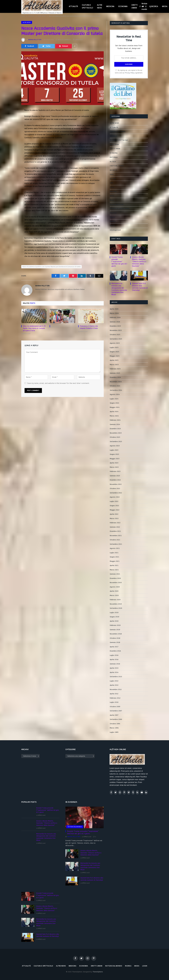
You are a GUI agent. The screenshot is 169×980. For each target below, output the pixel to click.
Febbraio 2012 (115, 698)
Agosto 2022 (115, 497)
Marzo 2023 (114, 467)
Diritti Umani (114, 144)
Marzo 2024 (114, 416)
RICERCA (155, 6)
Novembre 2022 (116, 484)
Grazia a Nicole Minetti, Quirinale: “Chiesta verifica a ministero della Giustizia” (139, 262)
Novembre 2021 (116, 536)
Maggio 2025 (115, 356)
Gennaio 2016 (115, 664)
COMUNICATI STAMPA (118, 132)
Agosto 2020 (115, 587)
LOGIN (145, 966)
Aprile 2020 (114, 591)
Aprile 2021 (114, 565)
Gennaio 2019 (115, 630)
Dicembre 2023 (115, 429)
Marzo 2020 (114, 595)
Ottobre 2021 (115, 540)
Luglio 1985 (114, 732)
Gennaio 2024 (115, 424)
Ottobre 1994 (115, 724)
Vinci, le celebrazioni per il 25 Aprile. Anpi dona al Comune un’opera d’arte (34, 328)
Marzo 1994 (114, 728)
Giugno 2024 (114, 403)
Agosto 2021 (115, 548)
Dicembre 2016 (115, 651)
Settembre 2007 (116, 711)
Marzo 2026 (114, 313)
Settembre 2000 (116, 719)
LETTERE (113, 179)
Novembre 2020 (116, 583)
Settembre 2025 (116, 339)
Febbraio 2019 (115, 625)
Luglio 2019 (114, 613)
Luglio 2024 (114, 399)
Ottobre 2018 (115, 638)
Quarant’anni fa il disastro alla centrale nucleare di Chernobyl (140, 287)
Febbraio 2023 (115, 471)
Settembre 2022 (116, 493)
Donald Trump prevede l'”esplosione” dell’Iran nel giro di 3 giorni (119, 262)
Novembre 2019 (116, 604)
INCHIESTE (114, 170)
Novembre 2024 (116, 382)
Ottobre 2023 (115, 437)
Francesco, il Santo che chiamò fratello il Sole (89, 327)
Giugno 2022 (114, 506)
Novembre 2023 (116, 433)
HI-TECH (113, 162)
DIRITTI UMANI (134, 6)
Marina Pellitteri (35, 40)
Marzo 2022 (114, 518)
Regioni (113, 217)
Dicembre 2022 (115, 480)
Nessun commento (64, 40)
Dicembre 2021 (115, 531)
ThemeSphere (98, 972)
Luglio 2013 (114, 681)
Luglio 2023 (114, 450)
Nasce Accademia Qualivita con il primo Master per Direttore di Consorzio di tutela (52, 267)
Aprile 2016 (114, 659)
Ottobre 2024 (115, 386)
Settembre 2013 (116, 677)
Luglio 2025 (114, 347)
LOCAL (112, 187)
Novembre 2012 (116, 689)
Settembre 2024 (116, 390)
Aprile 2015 (114, 668)
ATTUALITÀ (73, 6)
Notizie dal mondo (144, 6)
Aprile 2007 (114, 715)
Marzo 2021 (114, 570)
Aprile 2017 (114, 647)
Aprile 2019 (114, 621)
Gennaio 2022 (115, 527)
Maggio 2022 (115, 510)
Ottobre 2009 (115, 707)
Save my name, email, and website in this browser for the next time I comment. (58, 383)
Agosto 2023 (115, 446)
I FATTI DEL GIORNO (117, 166)
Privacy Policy (130, 73)
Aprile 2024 (114, 412)
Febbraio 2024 (115, 420)
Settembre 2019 (116, 608)
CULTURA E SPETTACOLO (87, 6)
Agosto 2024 (115, 394)
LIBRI (111, 183)
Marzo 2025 (114, 365)
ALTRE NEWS (100, 6)
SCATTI (112, 226)
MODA (112, 196)
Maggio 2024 (115, 407)
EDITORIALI (114, 157)
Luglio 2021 (114, 553)
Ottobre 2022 (115, 488)
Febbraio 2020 (115, 600)
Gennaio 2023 (115, 476)
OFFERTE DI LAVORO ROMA (120, 209)
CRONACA (113, 136)
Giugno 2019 (114, 617)
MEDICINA (110, 6)
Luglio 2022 (114, 501)
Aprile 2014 (114, 672)
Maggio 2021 (115, 561)
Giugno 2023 (114, 454)
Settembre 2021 (116, 544)
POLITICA (113, 213)
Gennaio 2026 (115, 322)
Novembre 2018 (116, 634)
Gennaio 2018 (115, 642)
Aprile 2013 (114, 685)
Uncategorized (115, 230)
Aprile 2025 (114, 360)
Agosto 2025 (115, 343)
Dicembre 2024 (115, 377)
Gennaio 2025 (115, 373)
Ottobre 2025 (115, 335)
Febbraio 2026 (115, 317)
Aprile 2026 (114, 309)
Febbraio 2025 (115, 369)
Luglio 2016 (114, 655)
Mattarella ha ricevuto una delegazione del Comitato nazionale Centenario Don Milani (119, 289)
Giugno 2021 (114, 557)
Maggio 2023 (115, 459)
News (112, 200)
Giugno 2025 (114, 352)
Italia (112, 174)
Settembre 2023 (116, 442)
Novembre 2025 (116, 330)
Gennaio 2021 (115, 574)
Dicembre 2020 (115, 578)
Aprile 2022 (114, 514)
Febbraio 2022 (115, 523)
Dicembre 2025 (115, 326)
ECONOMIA (123, 6)
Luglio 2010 (114, 702)
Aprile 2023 (114, 463)
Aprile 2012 (114, 694)
